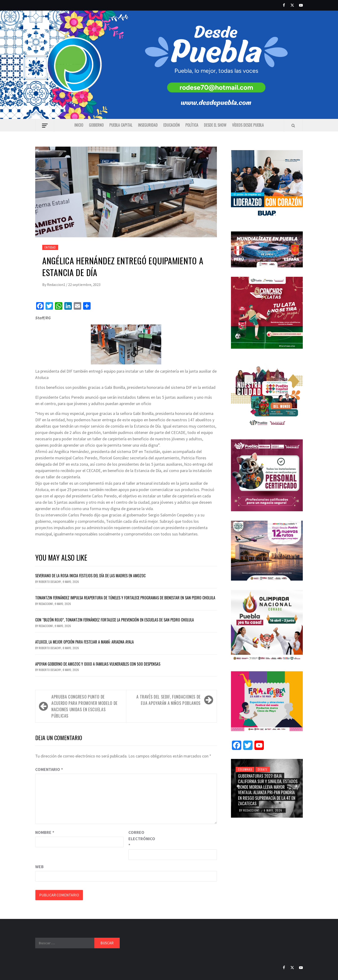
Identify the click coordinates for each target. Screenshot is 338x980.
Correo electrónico (140, 839)
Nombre (45, 832)
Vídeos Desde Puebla (248, 125)
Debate (263, 769)
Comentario (49, 769)
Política (192, 125)
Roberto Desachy (50, 582)
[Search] (293, 125)
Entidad (50, 247)
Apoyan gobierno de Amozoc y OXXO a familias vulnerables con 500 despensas (98, 664)
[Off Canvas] (45, 126)
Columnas (245, 769)
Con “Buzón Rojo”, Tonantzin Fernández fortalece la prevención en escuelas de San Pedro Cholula (115, 620)
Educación (172, 125)
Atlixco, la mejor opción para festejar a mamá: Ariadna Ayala (84, 642)
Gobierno (96, 125)
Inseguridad (148, 125)
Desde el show (215, 125)
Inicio (79, 125)
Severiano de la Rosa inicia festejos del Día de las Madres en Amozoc (90, 576)
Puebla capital (121, 125)
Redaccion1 (56, 285)
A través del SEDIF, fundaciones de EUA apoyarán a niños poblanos (169, 700)
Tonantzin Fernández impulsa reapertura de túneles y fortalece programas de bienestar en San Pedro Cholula (125, 598)
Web (39, 867)
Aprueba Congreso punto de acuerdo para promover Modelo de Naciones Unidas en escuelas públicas (84, 706)
